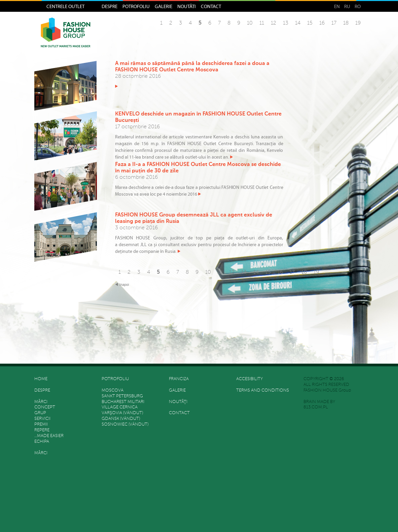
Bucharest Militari (123, 402)
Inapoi (124, 285)
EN (337, 6)
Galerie (164, 6)
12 (274, 23)
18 (346, 23)
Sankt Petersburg (122, 396)
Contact (211, 6)
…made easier (49, 436)
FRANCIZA (179, 379)
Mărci (41, 402)
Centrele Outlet (65, 6)
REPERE (42, 430)
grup (40, 413)
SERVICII (42, 419)
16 (322, 23)
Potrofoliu (136, 6)
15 (310, 23)
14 (298, 23)
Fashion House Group (66, 37)
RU (347, 6)
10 (250, 23)
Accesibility (249, 379)
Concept (45, 407)
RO (358, 6)
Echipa (42, 442)
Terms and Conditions (263, 390)
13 (286, 23)
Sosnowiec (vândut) (125, 424)
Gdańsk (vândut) (121, 419)
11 (262, 23)
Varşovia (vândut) (122, 413)
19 (358, 23)
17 (334, 23)
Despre (110, 6)
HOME (41, 379)
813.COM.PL (316, 407)
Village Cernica (120, 407)
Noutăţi (187, 6)
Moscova (113, 390)
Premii (41, 424)
